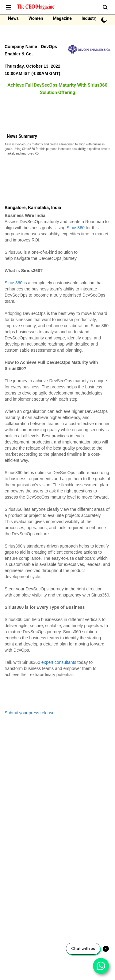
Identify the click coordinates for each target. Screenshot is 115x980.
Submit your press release (30, 713)
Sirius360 (75, 228)
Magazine (62, 18)
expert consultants (59, 662)
